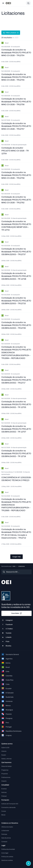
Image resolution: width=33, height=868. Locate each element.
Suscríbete (17, 613)
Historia (4, 751)
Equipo (4, 755)
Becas (3, 815)
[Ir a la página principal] (8, 3)
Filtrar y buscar (11, 33)
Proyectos (5, 774)
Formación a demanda (8, 807)
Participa (4, 834)
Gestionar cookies (7, 860)
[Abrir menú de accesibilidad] (28, 863)
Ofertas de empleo (7, 827)
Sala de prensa (6, 838)
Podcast (4, 796)
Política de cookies (7, 857)
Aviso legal (5, 853)
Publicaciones (6, 777)
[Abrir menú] (3, 3)
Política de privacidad (8, 849)
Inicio (14, 566)
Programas (5, 770)
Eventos (4, 789)
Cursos (4, 811)
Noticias (4, 792)
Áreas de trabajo (7, 766)
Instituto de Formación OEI (10, 804)
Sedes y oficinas (6, 759)
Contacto (4, 842)
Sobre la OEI (5, 748)
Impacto (4, 781)
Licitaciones (5, 831)
